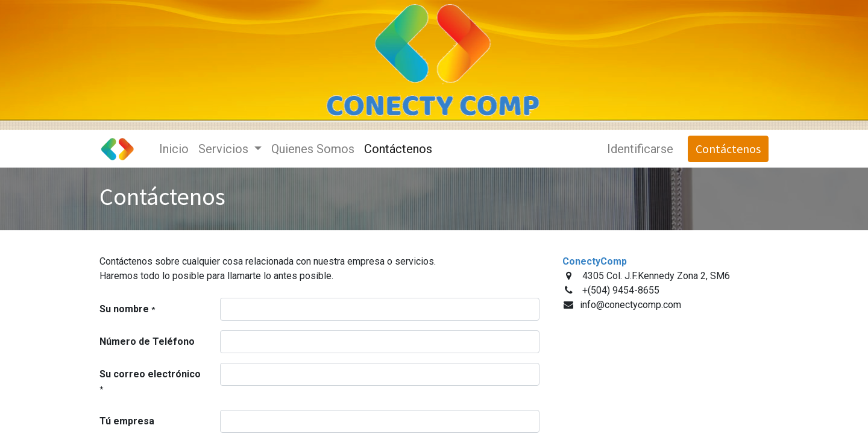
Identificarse (640, 149)
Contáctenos (728, 149)
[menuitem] (174, 149)
